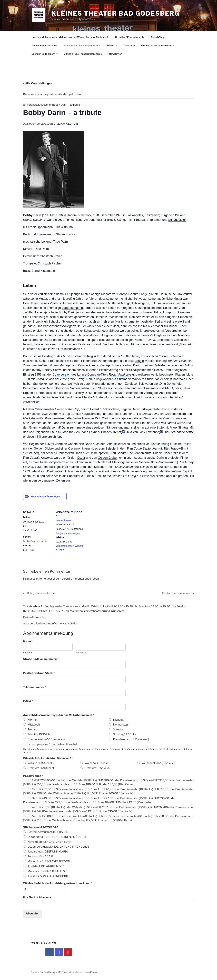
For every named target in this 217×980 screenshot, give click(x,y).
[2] (182, 396)
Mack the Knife (33, 418)
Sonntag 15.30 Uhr (39, 734)
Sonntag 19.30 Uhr (125, 734)
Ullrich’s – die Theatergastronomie (83, 54)
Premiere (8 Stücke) (97, 768)
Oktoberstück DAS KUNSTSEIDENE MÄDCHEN (57, 837)
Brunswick (151, 388)
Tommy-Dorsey (42, 370)
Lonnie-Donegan (88, 375)
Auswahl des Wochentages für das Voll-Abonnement (58, 715)
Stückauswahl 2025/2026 (41, 827)
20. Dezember (105, 215)
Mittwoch (34, 725)
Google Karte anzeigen (68, 533)
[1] (156, 396)
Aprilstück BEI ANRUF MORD (46, 866)
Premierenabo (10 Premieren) (46, 739)
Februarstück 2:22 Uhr (42, 856)
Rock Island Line (120, 375)
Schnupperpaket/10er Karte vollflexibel (52, 744)
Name (28, 641)
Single (140, 361)
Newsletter (115, 54)
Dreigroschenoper (175, 418)
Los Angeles (135, 215)
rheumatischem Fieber (106, 312)
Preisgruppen (33, 776)
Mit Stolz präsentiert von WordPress (77, 972)
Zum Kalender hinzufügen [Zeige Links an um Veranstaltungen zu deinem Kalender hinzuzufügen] (45, 496)
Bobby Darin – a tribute (35, 541)
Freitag (32, 729)
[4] (161, 431)
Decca (158, 370)
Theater (129, 45)
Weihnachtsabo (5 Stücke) (158, 763)
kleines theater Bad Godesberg (115, 13)
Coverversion (62, 375)
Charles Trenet (111, 432)
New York (85, 215)
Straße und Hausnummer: (41, 659)
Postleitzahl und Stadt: (39, 673)
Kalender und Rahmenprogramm (82, 45)
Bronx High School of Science (53, 322)
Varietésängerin (72, 308)
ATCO (169, 388)
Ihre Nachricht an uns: (37, 897)
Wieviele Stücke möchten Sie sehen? (48, 758)
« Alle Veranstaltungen (38, 83)
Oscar (81, 458)
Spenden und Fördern (45, 54)
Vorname (28, 653)
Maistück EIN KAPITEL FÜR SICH (49, 871)
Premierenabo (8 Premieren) (131, 739)
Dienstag (119, 720)
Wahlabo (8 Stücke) (97, 763)
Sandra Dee (125, 453)
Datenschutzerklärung (43, 972)
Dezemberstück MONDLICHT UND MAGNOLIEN (58, 847)
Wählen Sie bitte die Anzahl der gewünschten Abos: (57, 883)
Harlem (72, 215)
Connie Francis (88, 365)
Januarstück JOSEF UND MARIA (48, 852)
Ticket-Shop (158, 37)
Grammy (35, 428)
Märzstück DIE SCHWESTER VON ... (50, 861)
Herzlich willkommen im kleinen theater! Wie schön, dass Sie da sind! (70, 37)
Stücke (112, 45)
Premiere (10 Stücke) (41, 768)
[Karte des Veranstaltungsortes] (106, 529)
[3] (123, 431)
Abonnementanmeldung (48, 633)
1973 (119, 215)
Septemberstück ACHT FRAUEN (48, 832)
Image (81, 428)
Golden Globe (107, 458)
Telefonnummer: (35, 687)
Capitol (187, 471)
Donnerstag (121, 725)
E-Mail (28, 701)
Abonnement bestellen (44, 45)
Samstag (119, 729)
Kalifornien (152, 215)
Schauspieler (177, 220)
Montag (33, 720)
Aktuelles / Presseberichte (129, 37)
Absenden (33, 914)
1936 (59, 215)
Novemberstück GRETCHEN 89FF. (49, 842)
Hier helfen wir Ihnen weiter (158, 45)
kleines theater (63, 520)
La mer (94, 432)
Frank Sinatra (179, 428)
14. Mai (50, 215)
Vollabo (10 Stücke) (40, 763)
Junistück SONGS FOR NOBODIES (49, 876)
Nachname (82, 653)
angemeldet (43, 579)
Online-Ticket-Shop (35, 617)
